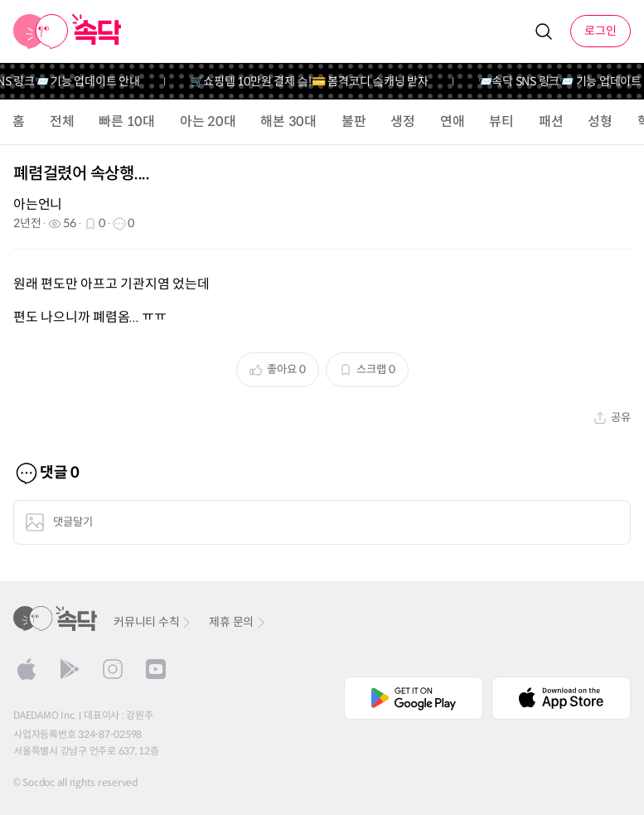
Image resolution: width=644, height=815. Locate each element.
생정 (403, 121)
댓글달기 (59, 522)
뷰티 (501, 121)
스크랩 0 (367, 369)
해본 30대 (288, 121)
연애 (453, 121)
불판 (354, 121)
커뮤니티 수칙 (153, 622)
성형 (600, 121)
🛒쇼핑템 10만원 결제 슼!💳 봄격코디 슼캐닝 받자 (315, 81)
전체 (62, 121)
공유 (612, 417)
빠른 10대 (127, 121)
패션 (551, 121)
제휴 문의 (238, 622)
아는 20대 (208, 121)
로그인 (600, 31)
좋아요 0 (278, 369)
